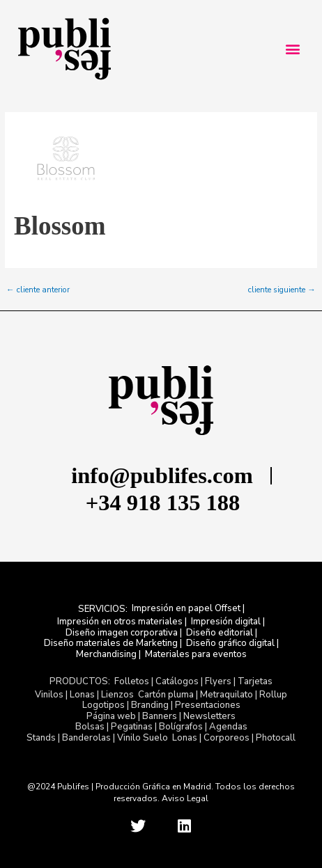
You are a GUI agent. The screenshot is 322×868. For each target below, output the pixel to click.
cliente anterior (38, 290)
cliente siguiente (282, 290)
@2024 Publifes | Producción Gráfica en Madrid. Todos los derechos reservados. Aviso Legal (161, 792)
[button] (292, 49)
